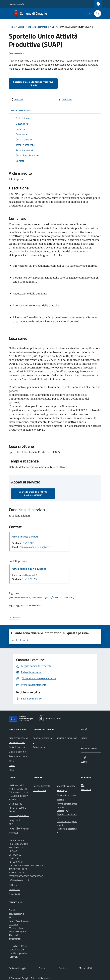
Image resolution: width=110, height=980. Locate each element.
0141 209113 (29, 579)
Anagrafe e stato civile (43, 740)
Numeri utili (14, 894)
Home (12, 27)
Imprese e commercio (38, 27)
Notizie (84, 738)
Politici (12, 765)
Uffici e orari (14, 889)
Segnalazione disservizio (67, 816)
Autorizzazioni (39, 747)
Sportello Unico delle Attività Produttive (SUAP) (33, 83)
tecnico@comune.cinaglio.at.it (35, 547)
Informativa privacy (66, 786)
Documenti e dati (17, 742)
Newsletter (86, 789)
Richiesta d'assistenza (67, 830)
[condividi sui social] (16, 99)
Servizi (21, 27)
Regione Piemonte (16, 4)
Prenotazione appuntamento (67, 823)
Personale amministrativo (19, 759)
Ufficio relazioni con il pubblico (29, 569)
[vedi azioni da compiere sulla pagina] (65, 99)
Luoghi (84, 757)
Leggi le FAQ (63, 811)
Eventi (84, 762)
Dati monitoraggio (17, 968)
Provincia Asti (39, 790)
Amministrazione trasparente (67, 805)
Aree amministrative (19, 738)
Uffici (11, 770)
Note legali (62, 790)
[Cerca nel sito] (97, 14)
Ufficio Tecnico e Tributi (25, 537)
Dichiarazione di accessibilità (67, 797)
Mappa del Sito (86, 968)
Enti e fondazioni (17, 747)
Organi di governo (17, 752)
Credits (62, 968)
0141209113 (29, 543)
